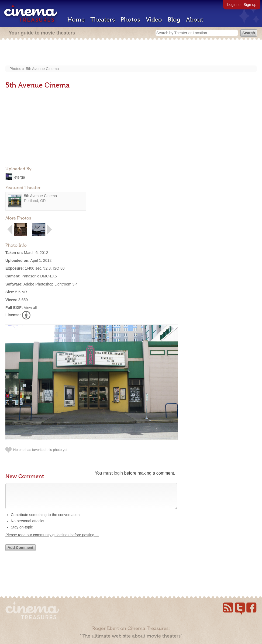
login (118, 473)
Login (232, 5)
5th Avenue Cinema (42, 69)
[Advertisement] (131, 53)
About (195, 20)
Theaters (103, 20)
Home (76, 20)
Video (154, 20)
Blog (174, 20)
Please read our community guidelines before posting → (52, 540)
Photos (130, 20)
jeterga (19, 177)
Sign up (250, 5)
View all (30, 308)
